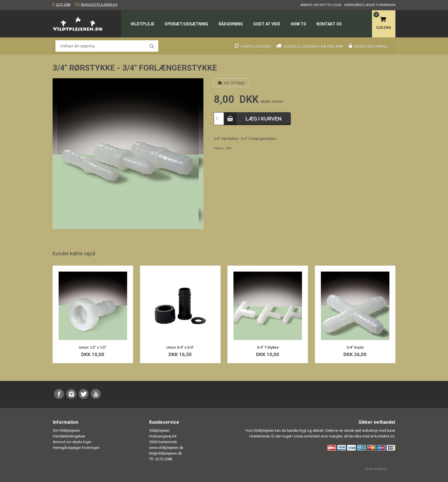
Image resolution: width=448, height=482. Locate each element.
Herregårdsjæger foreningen (370, 5)
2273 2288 (63, 5)
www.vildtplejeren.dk (166, 448)
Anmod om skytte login (321, 5)
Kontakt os (329, 24)
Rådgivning (231, 24)
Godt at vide (267, 24)
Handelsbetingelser (69, 436)
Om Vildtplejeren (66, 430)
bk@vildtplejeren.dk (99, 5)
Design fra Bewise (376, 469)
